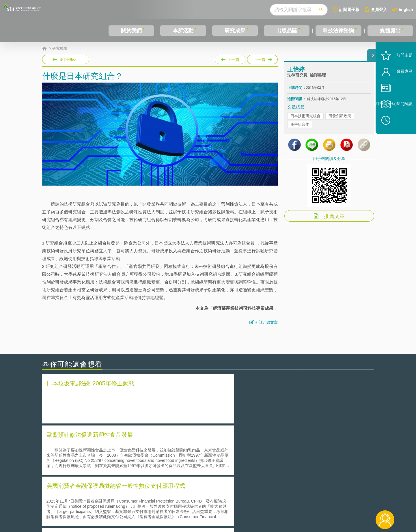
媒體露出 (390, 31)
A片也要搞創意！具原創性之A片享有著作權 (254, 453)
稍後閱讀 (399, 138)
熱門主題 (396, 73)
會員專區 (396, 89)
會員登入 (379, 9)
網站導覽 (245, 508)
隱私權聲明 (212, 500)
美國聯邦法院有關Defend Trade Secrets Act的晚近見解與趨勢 (106, 453)
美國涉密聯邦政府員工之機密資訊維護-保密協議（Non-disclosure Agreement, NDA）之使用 (121, 469)
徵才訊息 (245, 500)
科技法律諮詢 (338, 31)
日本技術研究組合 (305, 121)
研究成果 (235, 31)
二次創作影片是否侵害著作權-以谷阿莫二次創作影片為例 (101, 445)
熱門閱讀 (396, 121)
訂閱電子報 (349, 9)
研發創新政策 (340, 121)
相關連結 (324, 500)
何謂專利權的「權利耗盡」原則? (244, 461)
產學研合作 (300, 129)
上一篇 (230, 58)
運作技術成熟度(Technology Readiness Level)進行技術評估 (104, 461)
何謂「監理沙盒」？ (232, 445)
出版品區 (287, 31)
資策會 (291, 500)
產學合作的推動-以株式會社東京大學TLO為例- (257, 469)
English (406, 9)
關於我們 (131, 31)
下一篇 (262, 58)
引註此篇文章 (266, 322)
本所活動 (183, 31)
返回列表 (68, 59)
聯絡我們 (210, 508)
